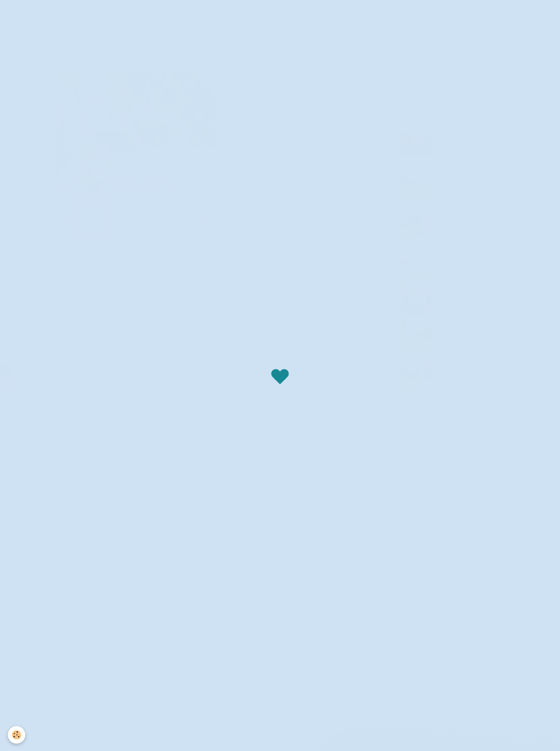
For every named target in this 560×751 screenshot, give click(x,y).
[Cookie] (17, 735)
